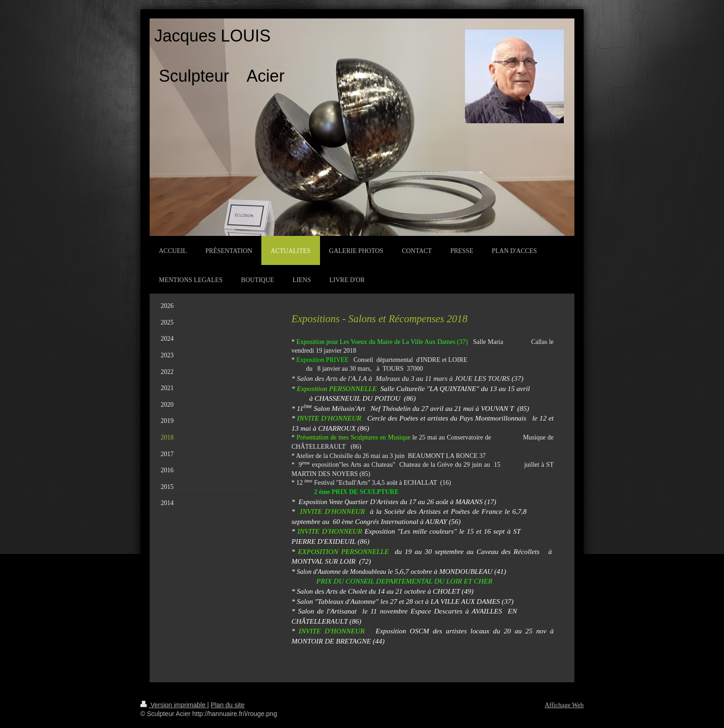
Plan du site (227, 705)
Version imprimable (174, 705)
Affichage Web (564, 705)
